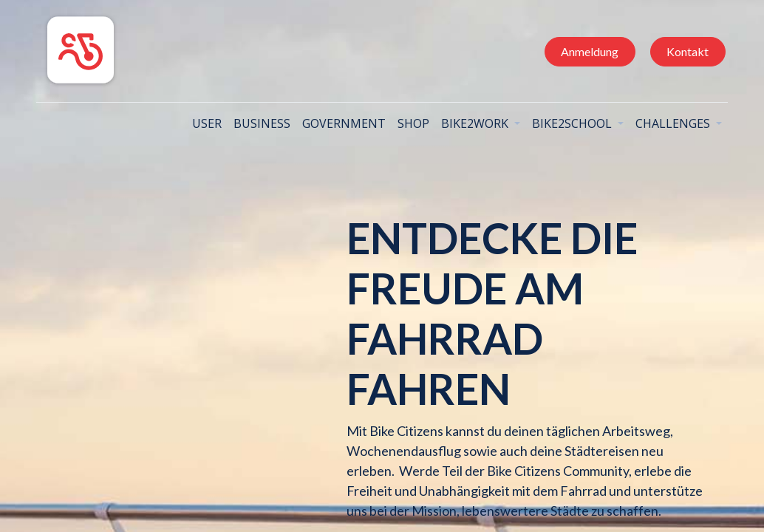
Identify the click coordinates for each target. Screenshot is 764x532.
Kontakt (685, 51)
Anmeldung (587, 51)
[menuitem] (205, 123)
